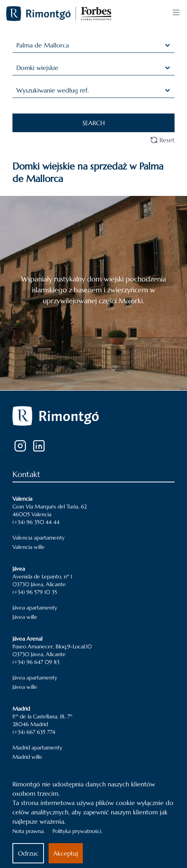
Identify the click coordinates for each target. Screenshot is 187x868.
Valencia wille (29, 547)
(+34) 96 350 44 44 (36, 522)
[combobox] (17, 45)
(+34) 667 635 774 (34, 732)
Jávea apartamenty (35, 608)
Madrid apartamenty (37, 747)
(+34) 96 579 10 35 (35, 592)
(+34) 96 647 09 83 (36, 662)
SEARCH (94, 123)
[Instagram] (20, 446)
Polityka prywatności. (77, 831)
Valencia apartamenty (38, 538)
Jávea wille (25, 617)
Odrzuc (28, 853)
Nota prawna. (29, 831)
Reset (162, 140)
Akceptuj (66, 853)
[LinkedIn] (39, 446)
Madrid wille (27, 757)
